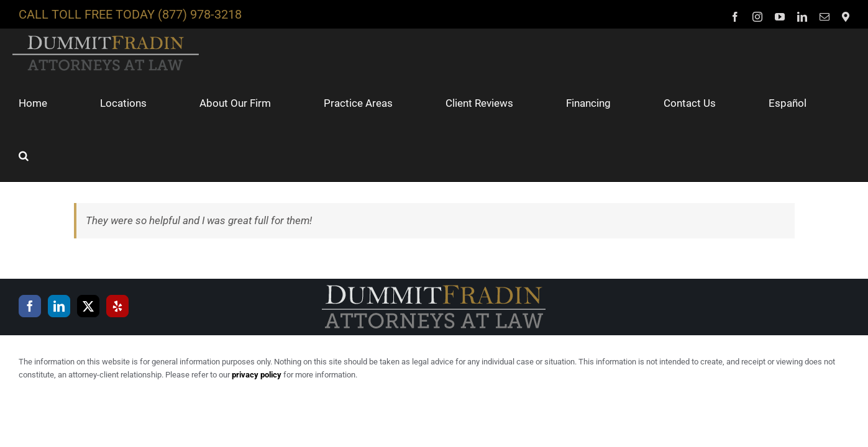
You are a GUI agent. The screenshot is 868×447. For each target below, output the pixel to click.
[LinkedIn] (59, 254)
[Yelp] (117, 254)
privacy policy (257, 323)
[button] (844, 103)
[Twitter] (88, 254)
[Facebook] (30, 254)
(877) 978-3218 (200, 14)
